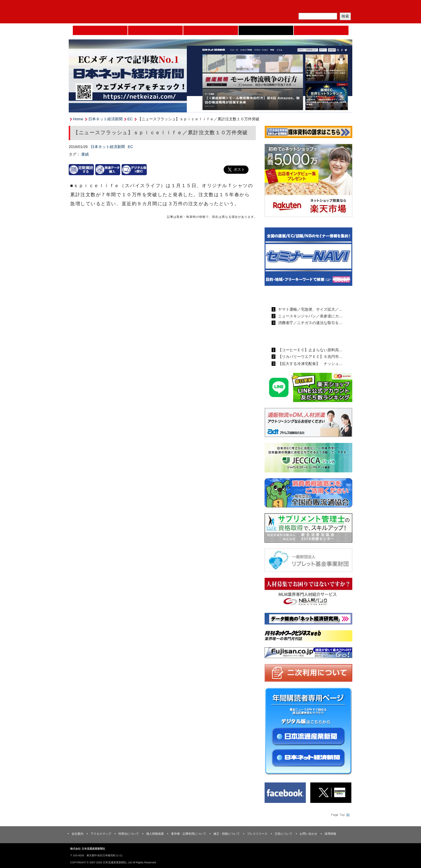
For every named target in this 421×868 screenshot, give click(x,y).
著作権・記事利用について (189, 834)
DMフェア (321, 30)
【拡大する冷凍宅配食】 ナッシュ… (310, 364)
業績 (85, 154)
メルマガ (284, 7)
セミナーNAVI (155, 30)
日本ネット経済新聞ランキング (301, 336)
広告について (284, 834)
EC (130, 119)
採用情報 (330, 834)
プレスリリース (257, 834)
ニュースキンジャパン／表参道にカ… (310, 316)
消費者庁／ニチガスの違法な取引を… (310, 323)
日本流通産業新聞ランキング (298, 296)
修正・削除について (227, 834)
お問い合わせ (308, 834)
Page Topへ (340, 815)
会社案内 (77, 834)
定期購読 (311, 7)
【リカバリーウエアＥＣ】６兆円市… (310, 357)
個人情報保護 (155, 834)
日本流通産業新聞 (211, 30)
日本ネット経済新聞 (266, 30)
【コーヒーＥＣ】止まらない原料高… (310, 350)
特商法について (129, 834)
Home (100, 30)
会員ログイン (338, 7)
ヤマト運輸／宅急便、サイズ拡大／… (310, 309)
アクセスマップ (101, 834)
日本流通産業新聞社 (111, 12)
